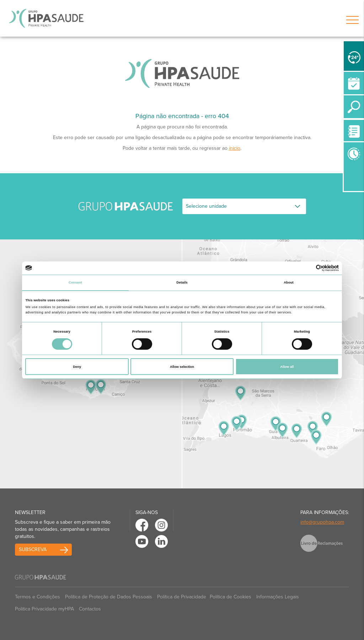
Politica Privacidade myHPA (44, 609)
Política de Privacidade (182, 597)
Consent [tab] (75, 282)
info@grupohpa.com (322, 522)
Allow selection (182, 367)
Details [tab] (182, 282)
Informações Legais (278, 597)
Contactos (90, 609)
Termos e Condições (38, 597)
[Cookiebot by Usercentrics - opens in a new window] (308, 268)
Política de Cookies (231, 597)
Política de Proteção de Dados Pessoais (109, 597)
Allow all (287, 367)
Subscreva (33, 549)
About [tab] (289, 282)
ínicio (235, 148)
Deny (77, 367)
